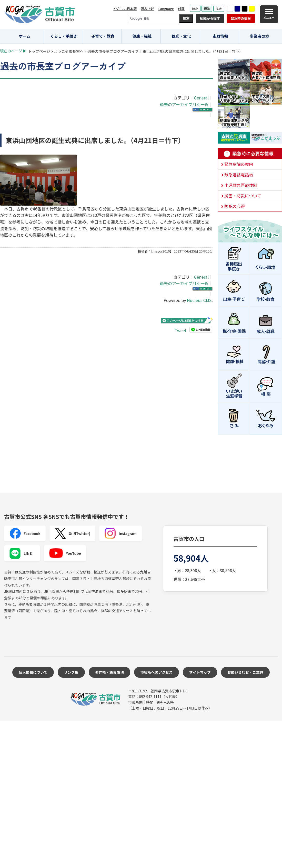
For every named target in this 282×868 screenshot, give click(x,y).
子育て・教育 (103, 36)
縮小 (195, 9)
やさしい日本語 (125, 9)
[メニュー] (269, 14)
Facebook (25, 533)
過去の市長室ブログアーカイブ (113, 51)
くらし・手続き (64, 36)
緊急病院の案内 (239, 164)
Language (166, 9)
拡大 (219, 9)
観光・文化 (181, 36)
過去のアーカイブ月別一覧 (184, 104)
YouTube (65, 553)
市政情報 (220, 36)
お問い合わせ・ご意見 (245, 672)
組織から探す (210, 18)
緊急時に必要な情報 (250, 154)
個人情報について (33, 672)
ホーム (25, 36)
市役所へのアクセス (157, 672)
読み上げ (147, 9)
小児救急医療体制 (241, 185)
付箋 (181, 9)
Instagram (120, 533)
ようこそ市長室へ (69, 51)
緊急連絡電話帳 (239, 175)
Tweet (181, 330)
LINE (21, 553)
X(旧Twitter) (72, 533)
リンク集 (71, 672)
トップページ (39, 51)
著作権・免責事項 (109, 672)
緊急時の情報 (241, 18)
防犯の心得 (235, 206)
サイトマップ (200, 672)
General (201, 98)
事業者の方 (260, 36)
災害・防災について (243, 196)
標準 (207, 9)
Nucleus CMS (199, 300)
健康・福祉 (142, 36)
